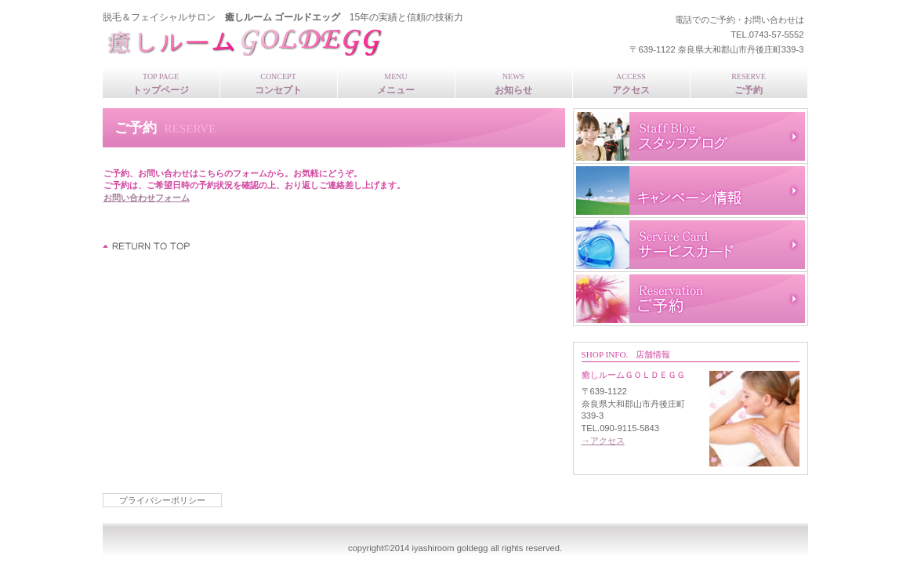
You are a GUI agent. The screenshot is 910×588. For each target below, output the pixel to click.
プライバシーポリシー (162, 500)
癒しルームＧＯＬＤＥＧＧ (310, 40)
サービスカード (691, 245)
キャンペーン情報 (691, 191)
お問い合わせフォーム (147, 198)
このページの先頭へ (147, 246)
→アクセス (603, 441)
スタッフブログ (691, 136)
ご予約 (691, 299)
